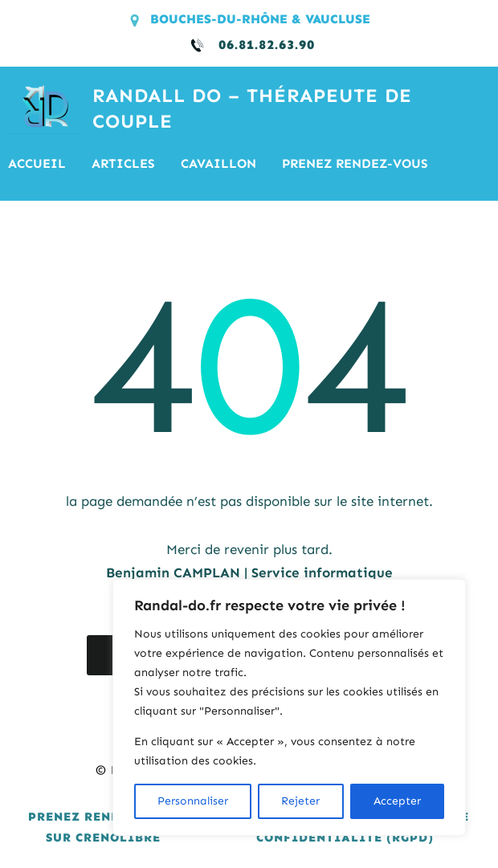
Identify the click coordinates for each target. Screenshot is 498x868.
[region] (289, 707)
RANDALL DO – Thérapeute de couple (252, 109)
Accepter (397, 801)
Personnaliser (193, 801)
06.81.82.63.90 (267, 45)
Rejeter (300, 801)
